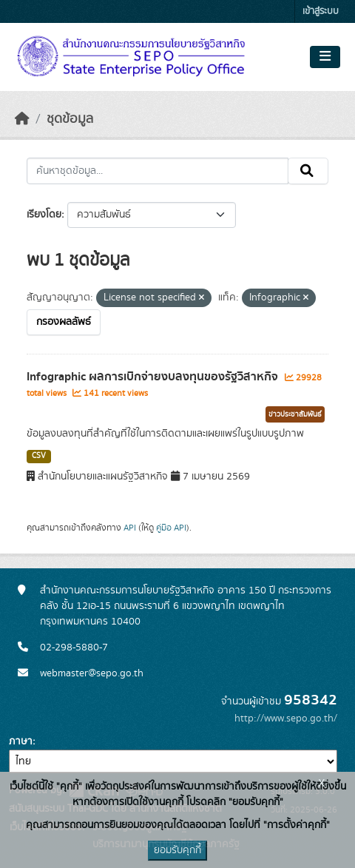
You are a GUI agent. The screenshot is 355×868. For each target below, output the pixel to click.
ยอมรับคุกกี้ (177, 850)
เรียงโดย (44, 215)
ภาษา (21, 741)
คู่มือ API (171, 528)
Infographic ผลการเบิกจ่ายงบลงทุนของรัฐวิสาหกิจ (154, 377)
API (130, 528)
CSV (39, 456)
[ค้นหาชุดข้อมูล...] (158, 171)
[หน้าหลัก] (22, 119)
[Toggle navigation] (325, 57)
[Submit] (308, 171)
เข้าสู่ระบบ (321, 11)
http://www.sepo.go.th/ (286, 719)
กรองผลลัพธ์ (64, 322)
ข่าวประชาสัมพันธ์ (295, 414)
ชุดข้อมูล (70, 119)
